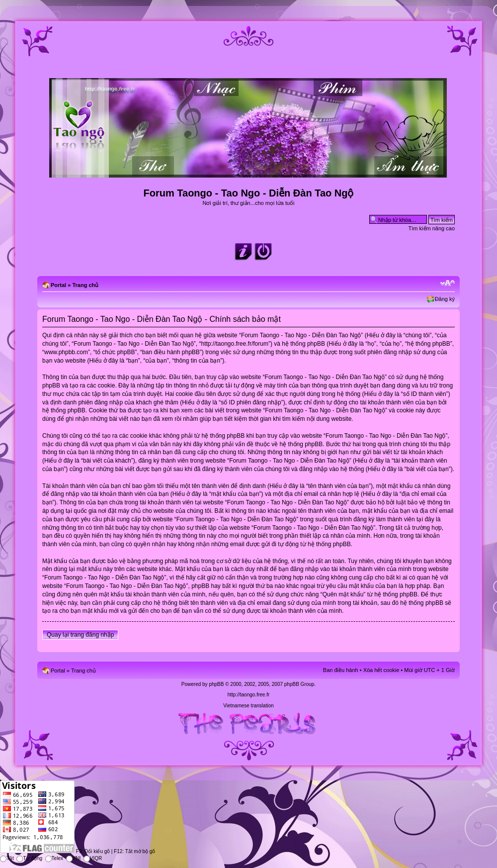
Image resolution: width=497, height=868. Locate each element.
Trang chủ (85, 285)
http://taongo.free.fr (249, 695)
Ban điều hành (341, 670)
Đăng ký (445, 299)
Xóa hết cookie (381, 670)
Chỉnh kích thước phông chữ (448, 283)
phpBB (216, 684)
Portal (58, 285)
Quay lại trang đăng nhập (80, 635)
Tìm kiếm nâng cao (432, 228)
